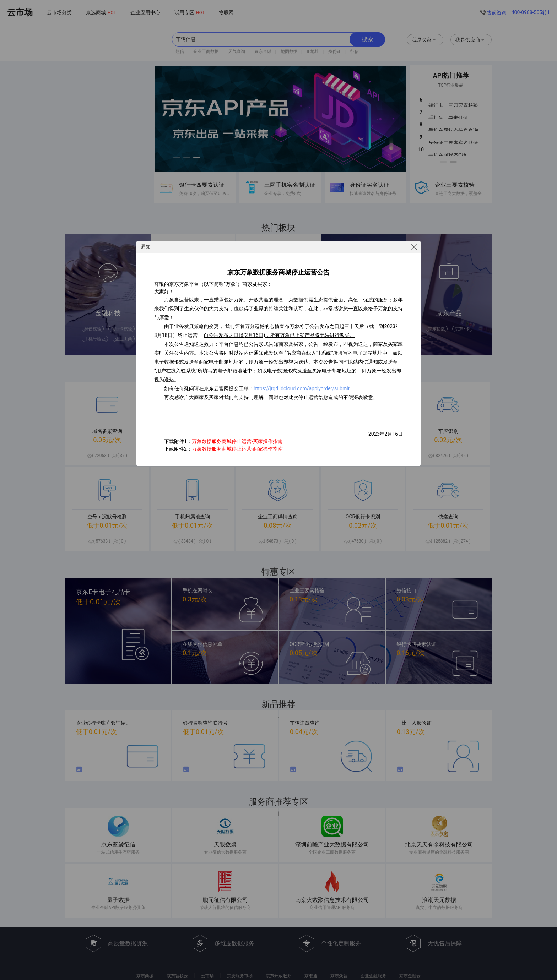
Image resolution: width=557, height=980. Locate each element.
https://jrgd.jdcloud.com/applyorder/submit (302, 388)
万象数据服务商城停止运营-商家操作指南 (237, 449)
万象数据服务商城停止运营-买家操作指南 (237, 441)
